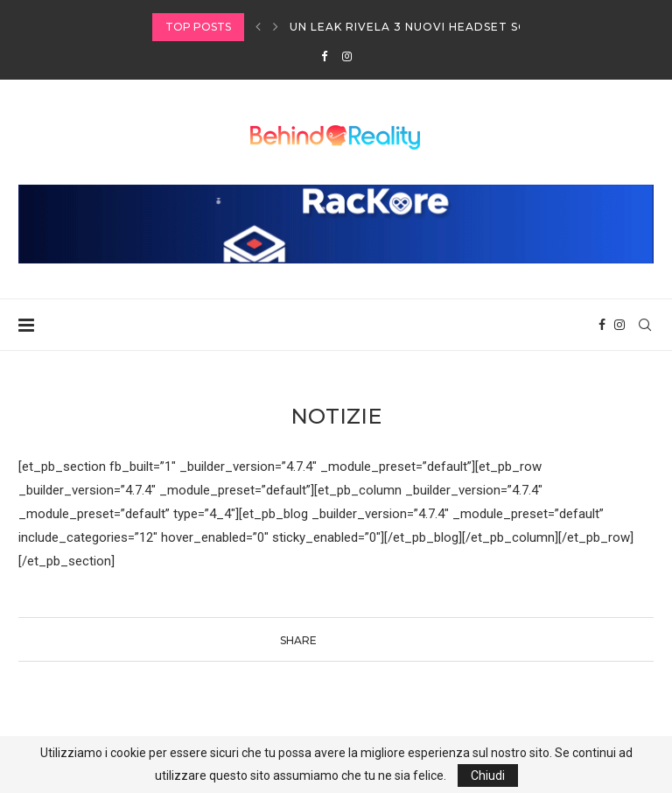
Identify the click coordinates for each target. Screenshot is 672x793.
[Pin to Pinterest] (367, 640)
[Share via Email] (387, 640)
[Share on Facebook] (329, 640)
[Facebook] (324, 56)
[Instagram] (347, 56)
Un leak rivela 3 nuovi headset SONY (417, 27)
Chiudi (488, 775)
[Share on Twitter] (347, 640)
